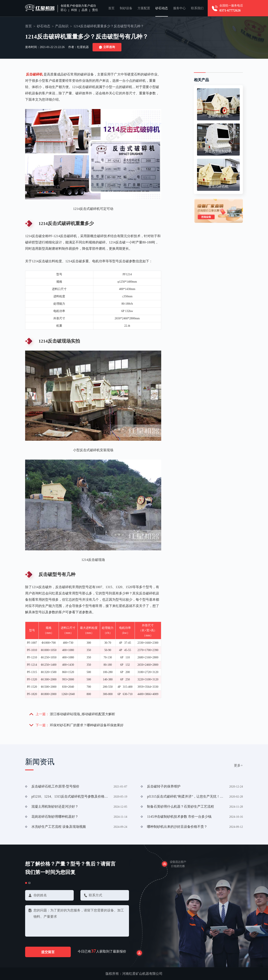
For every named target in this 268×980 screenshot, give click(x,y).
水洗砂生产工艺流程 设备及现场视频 (59, 827)
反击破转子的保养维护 (164, 786)
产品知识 (62, 26)
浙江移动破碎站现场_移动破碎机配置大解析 (82, 714)
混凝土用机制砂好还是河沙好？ (55, 806)
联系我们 (197, 8)
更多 (238, 765)
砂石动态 (162, 8)
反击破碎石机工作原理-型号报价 (55, 786)
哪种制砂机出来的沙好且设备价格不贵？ (177, 827)
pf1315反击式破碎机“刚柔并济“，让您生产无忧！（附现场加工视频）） (187, 796)
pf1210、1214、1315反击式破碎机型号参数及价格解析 (71, 796)
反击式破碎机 (218, 116)
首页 (111, 8)
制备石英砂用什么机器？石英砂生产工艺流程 (180, 806)
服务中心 (179, 8)
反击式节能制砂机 (218, 151)
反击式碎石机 (218, 187)
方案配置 (144, 8)
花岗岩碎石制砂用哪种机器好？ (55, 817)
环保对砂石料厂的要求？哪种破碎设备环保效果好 (87, 725)
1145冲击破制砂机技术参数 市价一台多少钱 (179, 817)
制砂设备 (126, 8)
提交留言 (48, 952)
